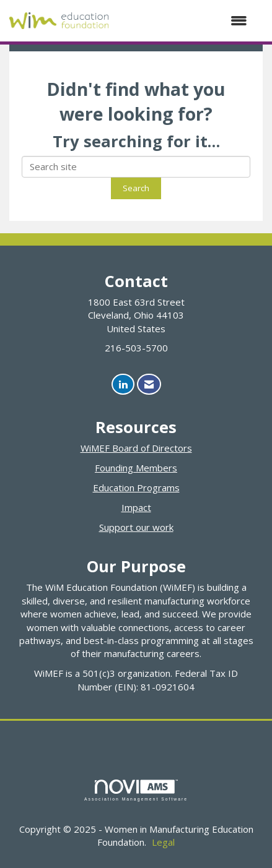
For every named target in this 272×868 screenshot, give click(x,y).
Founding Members (136, 468)
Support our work (136, 527)
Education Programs (136, 488)
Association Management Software (136, 791)
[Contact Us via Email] (149, 385)
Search (136, 188)
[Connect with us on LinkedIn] (123, 385)
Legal (163, 842)
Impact (136, 507)
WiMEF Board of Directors (136, 448)
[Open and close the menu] (184, 21)
